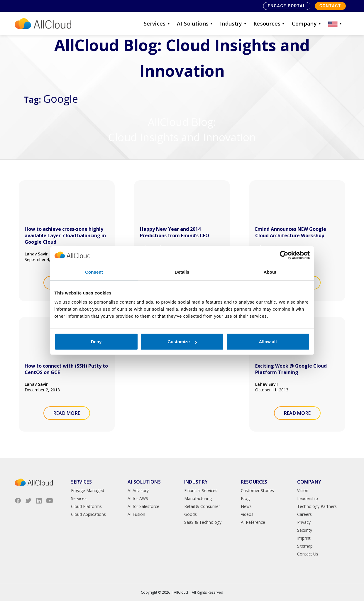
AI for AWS (138, 498)
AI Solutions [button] (195, 23)
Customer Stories (257, 490)
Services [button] (157, 23)
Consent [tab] (94, 272)
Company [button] (307, 23)
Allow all (268, 342)
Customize (182, 342)
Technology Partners (317, 506)
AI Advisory (138, 490)
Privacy (304, 522)
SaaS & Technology (203, 522)
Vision (303, 490)
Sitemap (305, 546)
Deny (96, 342)
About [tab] (270, 272)
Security (305, 530)
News (246, 506)
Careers (304, 514)
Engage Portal (287, 6)
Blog (245, 498)
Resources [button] (270, 23)
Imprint (304, 538)
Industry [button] (234, 23)
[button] (336, 23)
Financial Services (201, 490)
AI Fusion (136, 514)
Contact (330, 6)
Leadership (308, 498)
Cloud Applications (88, 514)
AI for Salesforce (143, 506)
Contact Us (308, 554)
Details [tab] (182, 272)
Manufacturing (198, 498)
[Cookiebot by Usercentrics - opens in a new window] (284, 255)
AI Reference (253, 522)
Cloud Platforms (86, 506)
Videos (247, 514)
